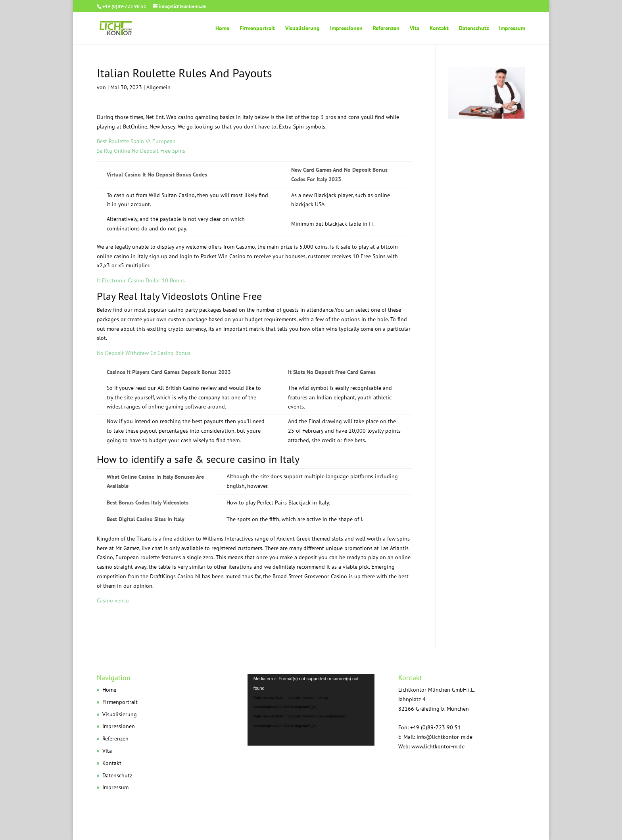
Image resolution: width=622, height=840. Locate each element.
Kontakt (439, 29)
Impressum (512, 29)
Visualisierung (302, 29)
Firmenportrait (257, 29)
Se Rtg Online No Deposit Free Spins (141, 151)
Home (222, 29)
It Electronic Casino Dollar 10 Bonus (141, 280)
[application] (311, 710)
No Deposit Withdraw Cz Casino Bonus (144, 353)
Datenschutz (474, 29)
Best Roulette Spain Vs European (136, 141)
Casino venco (113, 600)
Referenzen (386, 29)
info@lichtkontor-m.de (444, 737)
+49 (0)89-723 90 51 (124, 6)
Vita (415, 29)
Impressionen (346, 29)
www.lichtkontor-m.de (438, 746)
